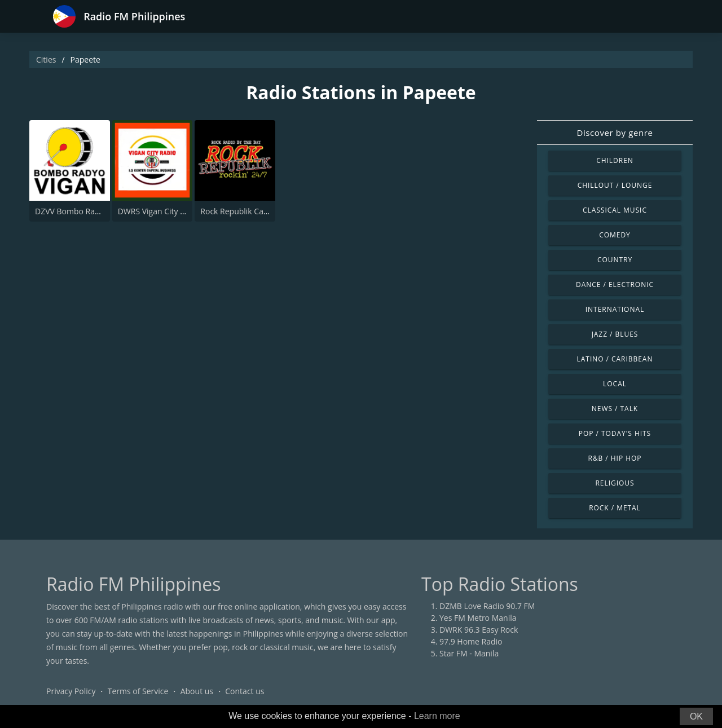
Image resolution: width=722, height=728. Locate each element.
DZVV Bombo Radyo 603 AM (87, 211)
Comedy (615, 235)
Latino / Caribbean (615, 359)
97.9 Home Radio (471, 641)
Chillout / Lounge (615, 185)
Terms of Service (138, 691)
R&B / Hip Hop (615, 458)
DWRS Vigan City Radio (159, 211)
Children (615, 160)
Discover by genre (615, 133)
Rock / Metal (615, 508)
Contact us (245, 691)
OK (696, 716)
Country (615, 260)
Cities (46, 59)
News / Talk (615, 409)
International (615, 309)
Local (615, 384)
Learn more (437, 716)
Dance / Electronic (615, 284)
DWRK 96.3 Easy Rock (479, 630)
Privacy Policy (71, 691)
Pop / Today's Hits (615, 433)
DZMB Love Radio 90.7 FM (487, 606)
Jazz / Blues (615, 334)
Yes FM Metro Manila (478, 618)
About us (197, 691)
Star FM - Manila (469, 653)
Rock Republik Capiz (237, 211)
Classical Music (615, 210)
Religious (615, 483)
